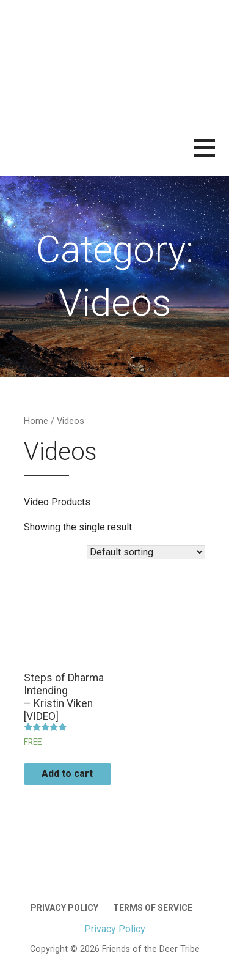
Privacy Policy (64, 908)
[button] (212, 155)
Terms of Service (153, 908)
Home (36, 421)
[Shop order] (146, 552)
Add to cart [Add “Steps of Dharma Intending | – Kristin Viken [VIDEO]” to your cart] (67, 774)
